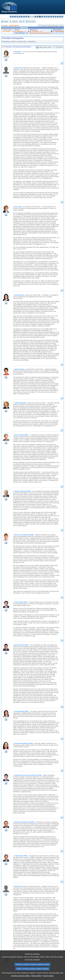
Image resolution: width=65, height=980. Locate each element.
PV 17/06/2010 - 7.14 (36, 32)
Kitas (21, 21)
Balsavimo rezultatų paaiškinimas (40, 33)
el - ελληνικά (24, 17)
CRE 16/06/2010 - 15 (21, 33)
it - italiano (35, 17)
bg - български (11, 17)
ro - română (53, 17)
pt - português (51, 17)
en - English (26, 17)
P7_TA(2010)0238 (58, 32)
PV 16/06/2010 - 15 (20, 32)
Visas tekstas (32, 21)
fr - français (29, 17)
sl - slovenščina (58, 17)
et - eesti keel (22, 17)
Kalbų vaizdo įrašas (45, 47)
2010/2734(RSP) (14, 26)
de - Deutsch (20, 17)
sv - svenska (62, 17)
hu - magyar (42, 17)
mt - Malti (44, 17)
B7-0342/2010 (7, 32)
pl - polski (49, 17)
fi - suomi (60, 17)
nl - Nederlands (47, 17)
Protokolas (59, 47)
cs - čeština (15, 17)
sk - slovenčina (56, 17)
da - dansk (17, 17)
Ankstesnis (15, 21)
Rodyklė (6, 21)
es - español (13, 17)
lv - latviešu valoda (38, 17)
